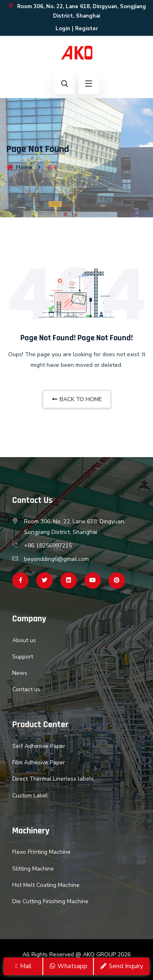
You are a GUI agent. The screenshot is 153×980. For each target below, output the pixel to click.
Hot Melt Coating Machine (46, 885)
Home (19, 167)
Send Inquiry (121, 966)
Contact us (26, 689)
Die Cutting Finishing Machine (50, 901)
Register (86, 29)
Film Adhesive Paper (39, 762)
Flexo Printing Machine (41, 852)
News (20, 673)
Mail (23, 966)
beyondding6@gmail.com (57, 559)
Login (63, 29)
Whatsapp (68, 966)
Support (23, 657)
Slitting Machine (33, 869)
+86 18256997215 (48, 546)
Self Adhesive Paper (39, 746)
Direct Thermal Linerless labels (53, 779)
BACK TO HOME (77, 399)
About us (24, 640)
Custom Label (30, 796)
